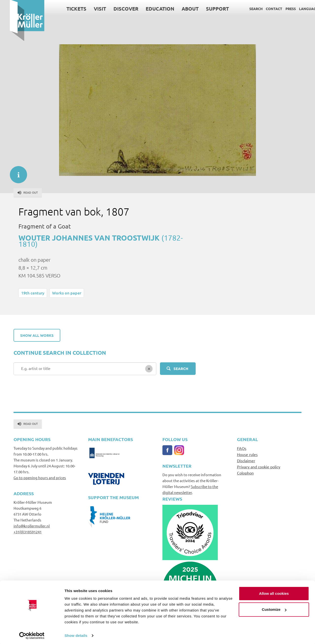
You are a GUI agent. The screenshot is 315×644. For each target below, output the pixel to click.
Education (150, 9)
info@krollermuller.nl (32, 526)
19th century (33, 293)
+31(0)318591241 (28, 532)
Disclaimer (246, 460)
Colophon (245, 473)
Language (299, 9)
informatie (16, 172)
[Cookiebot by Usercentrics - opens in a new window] (32, 634)
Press (281, 9)
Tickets (67, 9)
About (180, 9)
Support (208, 9)
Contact (264, 9)
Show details (76, 634)
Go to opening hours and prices (40, 478)
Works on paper (67, 293)
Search (246, 9)
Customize (274, 608)
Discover (116, 9)
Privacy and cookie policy (259, 467)
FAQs (242, 448)
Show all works (37, 335)
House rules (247, 454)
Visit (90, 9)
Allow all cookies (274, 592)
